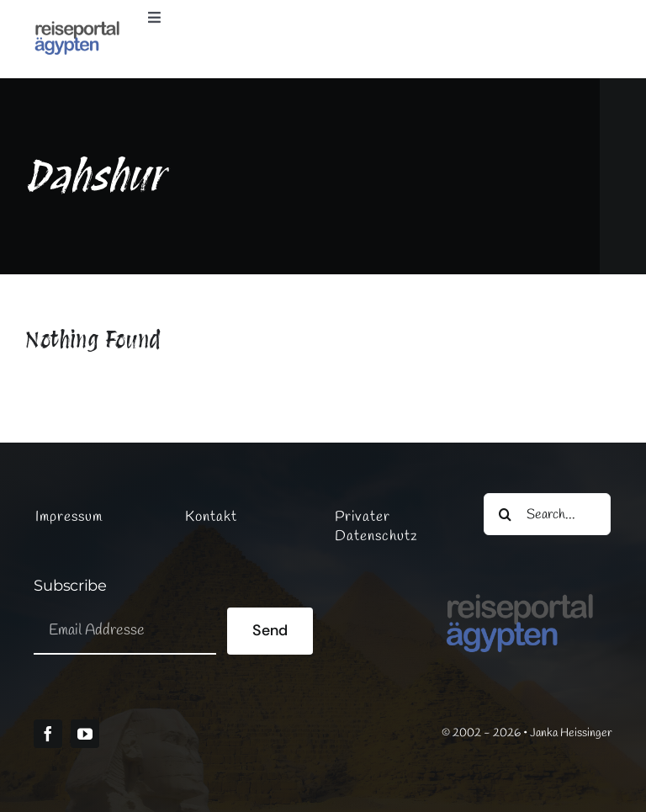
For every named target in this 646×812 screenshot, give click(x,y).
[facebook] (48, 734)
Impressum (69, 517)
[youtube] (85, 734)
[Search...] (547, 514)
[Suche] (505, 514)
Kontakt (211, 517)
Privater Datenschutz (376, 527)
